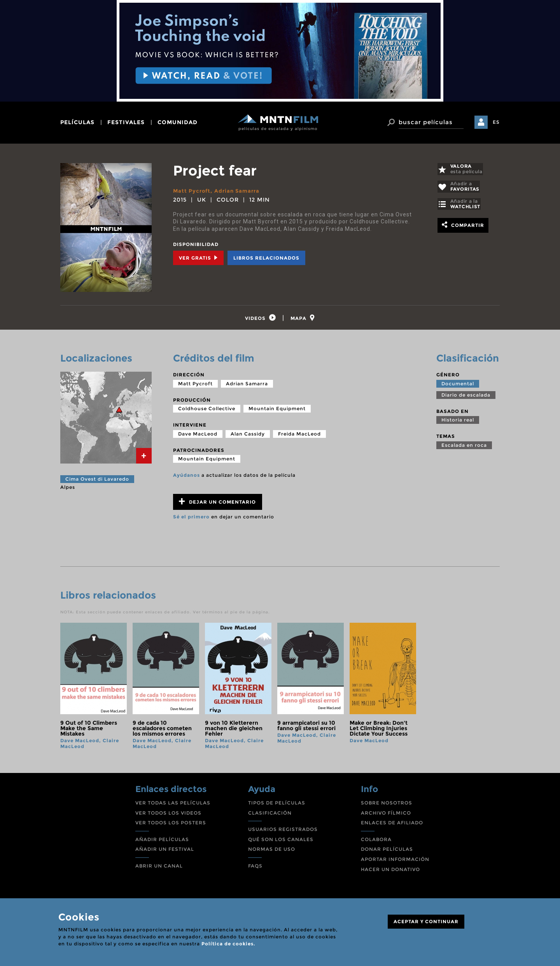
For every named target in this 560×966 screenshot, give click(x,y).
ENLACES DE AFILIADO (392, 825)
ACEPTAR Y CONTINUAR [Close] (426, 921)
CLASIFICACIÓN (270, 815)
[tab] (259, 319)
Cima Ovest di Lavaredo (97, 481)
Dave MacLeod (198, 436)
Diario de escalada (466, 397)
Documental (458, 386)
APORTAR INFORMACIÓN (395, 861)
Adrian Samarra (240, 191)
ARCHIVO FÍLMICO (386, 815)
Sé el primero (191, 519)
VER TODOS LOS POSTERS (171, 825)
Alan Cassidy (248, 436)
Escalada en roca (464, 447)
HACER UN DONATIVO (390, 871)
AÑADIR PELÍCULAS (162, 842)
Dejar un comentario (217, 504)
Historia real (458, 422)
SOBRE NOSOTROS (387, 805)
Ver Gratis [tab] (198, 258)
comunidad (178, 122)
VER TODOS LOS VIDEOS (168, 815)
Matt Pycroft (193, 191)
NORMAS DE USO (272, 851)
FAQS (255, 868)
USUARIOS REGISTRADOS (283, 832)
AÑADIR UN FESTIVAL (165, 851)
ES (496, 122)
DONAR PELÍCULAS (387, 851)
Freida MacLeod (299, 436)
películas (77, 122)
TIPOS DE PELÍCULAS (277, 805)
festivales (126, 122)
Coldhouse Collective (207, 411)
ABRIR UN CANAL (159, 868)
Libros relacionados (266, 258)
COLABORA (376, 842)
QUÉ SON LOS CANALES (281, 842)
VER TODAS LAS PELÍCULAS (173, 805)
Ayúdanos (186, 477)
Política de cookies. (228, 944)
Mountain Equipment (277, 411)
